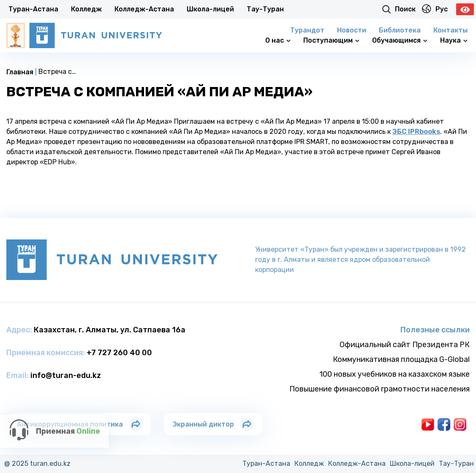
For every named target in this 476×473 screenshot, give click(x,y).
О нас (278, 40)
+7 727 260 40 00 (119, 353)
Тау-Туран (265, 9)
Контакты (450, 30)
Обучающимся (400, 40)
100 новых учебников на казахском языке (394, 374)
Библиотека (400, 30)
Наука (454, 40)
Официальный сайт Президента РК (405, 345)
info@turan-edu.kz (66, 375)
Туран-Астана (33, 9)
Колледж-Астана (144, 9)
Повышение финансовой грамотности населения (379, 389)
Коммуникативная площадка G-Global (401, 359)
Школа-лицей (210, 9)
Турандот (307, 30)
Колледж (86, 9)
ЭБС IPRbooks (416, 132)
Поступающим (331, 40)
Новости (352, 30)
